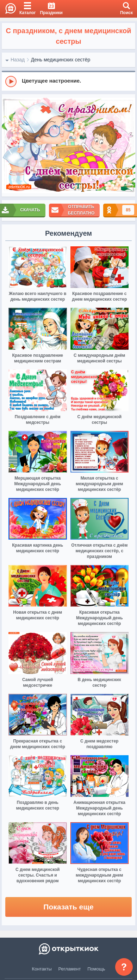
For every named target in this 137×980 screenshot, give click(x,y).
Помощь (96, 969)
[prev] (9, 146)
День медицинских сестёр (61, 60)
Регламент (70, 969)
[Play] (11, 82)
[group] (68, 81)
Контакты (42, 969)
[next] (128, 146)
